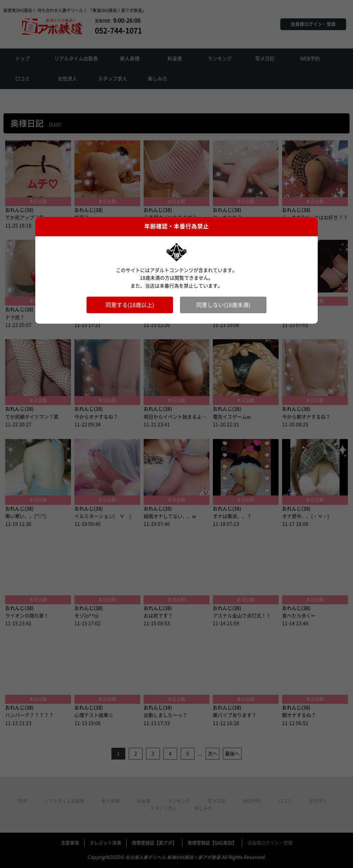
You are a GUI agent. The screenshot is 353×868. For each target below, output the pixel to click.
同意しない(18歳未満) (223, 305)
